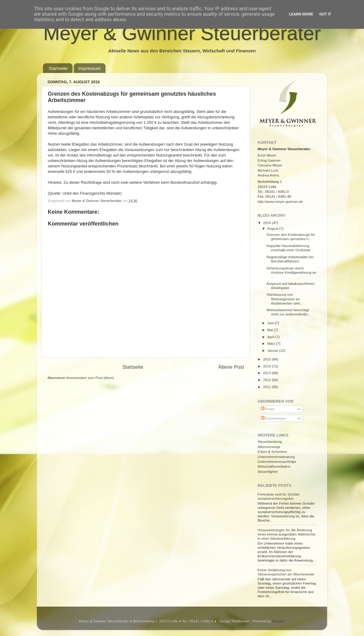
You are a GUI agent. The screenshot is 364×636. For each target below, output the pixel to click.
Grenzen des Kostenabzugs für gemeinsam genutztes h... (291, 237)
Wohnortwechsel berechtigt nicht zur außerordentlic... (289, 312)
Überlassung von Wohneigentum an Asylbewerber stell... (284, 299)
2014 (267, 366)
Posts (268, 409)
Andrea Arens (268, 175)
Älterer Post (231, 367)
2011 (267, 387)
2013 (267, 373)
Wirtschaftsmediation (274, 466)
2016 (267, 223)
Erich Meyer (267, 155)
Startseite (58, 68)
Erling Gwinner (269, 160)
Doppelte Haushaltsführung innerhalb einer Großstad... (290, 248)
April (271, 337)
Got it (325, 14)
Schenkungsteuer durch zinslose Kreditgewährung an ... (291, 272)
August (273, 228)
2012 (267, 380)
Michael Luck (268, 170)
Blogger (278, 621)
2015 (267, 359)
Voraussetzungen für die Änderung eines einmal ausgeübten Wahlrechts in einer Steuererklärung (286, 534)
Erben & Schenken (272, 451)
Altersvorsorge (269, 447)
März (272, 343)
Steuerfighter (268, 471)
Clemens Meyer (270, 165)
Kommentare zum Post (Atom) (90, 378)
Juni (271, 323)
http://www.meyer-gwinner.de (280, 201)
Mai (271, 330)
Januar (273, 350)
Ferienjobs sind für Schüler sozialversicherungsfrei (279, 496)
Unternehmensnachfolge (277, 461)
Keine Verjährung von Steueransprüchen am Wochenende (286, 572)
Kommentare (273, 418)
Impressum (89, 68)
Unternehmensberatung (276, 457)
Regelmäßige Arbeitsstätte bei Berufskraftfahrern (290, 259)
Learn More (301, 14)
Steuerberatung (270, 442)
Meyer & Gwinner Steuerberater (182, 33)
